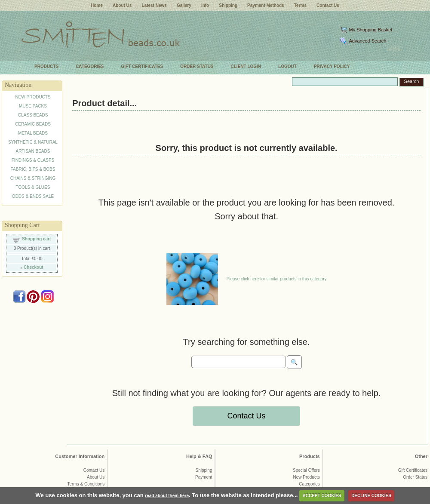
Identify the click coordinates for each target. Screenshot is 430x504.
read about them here (167, 496)
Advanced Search (367, 41)
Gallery (184, 5)
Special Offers (306, 470)
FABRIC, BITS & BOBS (33, 169)
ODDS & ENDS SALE (33, 196)
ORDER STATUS (197, 66)
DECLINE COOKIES (371, 496)
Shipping (228, 5)
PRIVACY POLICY (332, 66)
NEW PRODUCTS (33, 97)
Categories (309, 484)
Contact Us (328, 5)
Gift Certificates (413, 470)
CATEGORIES (90, 66)
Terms (300, 5)
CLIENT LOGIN (246, 66)
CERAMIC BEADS (33, 124)
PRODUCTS (46, 66)
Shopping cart (36, 239)
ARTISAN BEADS (33, 151)
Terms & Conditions (86, 484)
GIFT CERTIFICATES (142, 66)
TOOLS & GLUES (33, 187)
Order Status (415, 477)
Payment (204, 477)
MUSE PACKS (33, 106)
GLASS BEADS (33, 115)
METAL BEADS (33, 133)
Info (205, 5)
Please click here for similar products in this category (277, 279)
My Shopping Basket (370, 30)
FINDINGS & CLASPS (33, 160)
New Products (306, 477)
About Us (122, 5)
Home (97, 5)
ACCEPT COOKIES (322, 496)
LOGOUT (287, 66)
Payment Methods (266, 5)
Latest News (154, 5)
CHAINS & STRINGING (33, 178)
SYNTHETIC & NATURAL (33, 142)
